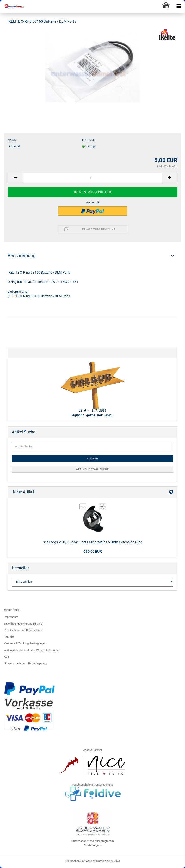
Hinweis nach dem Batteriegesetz (25, 663)
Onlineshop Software (79, 861)
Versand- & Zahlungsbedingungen (25, 644)
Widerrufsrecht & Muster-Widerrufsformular (32, 650)
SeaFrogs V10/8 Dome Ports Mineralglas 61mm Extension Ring (93, 542)
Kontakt (9, 637)
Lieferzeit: (14, 146)
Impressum (11, 617)
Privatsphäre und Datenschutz (23, 630)
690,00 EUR (93, 551)
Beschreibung (22, 256)
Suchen (92, 458)
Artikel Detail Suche (92, 469)
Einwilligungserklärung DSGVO (23, 624)
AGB (7, 657)
